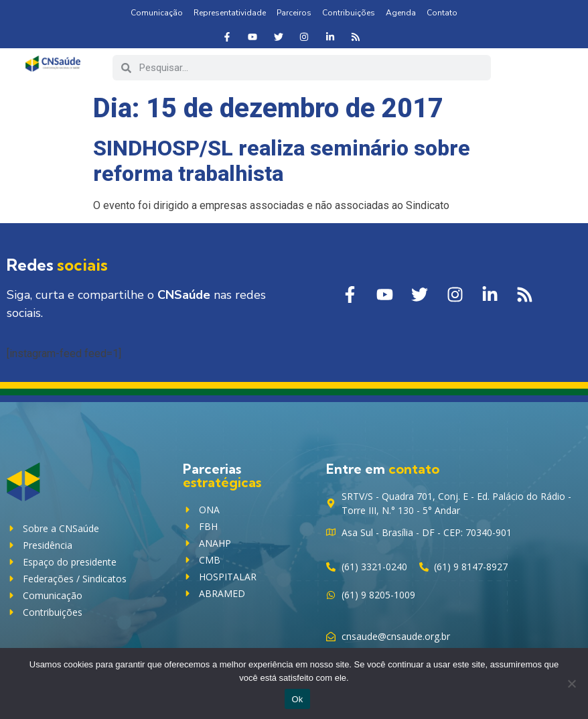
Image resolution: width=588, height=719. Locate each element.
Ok (297, 699)
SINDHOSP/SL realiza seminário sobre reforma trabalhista (282, 161)
